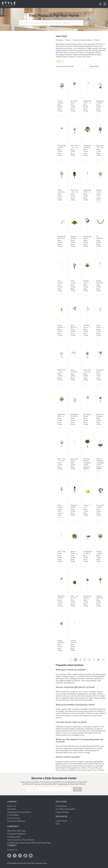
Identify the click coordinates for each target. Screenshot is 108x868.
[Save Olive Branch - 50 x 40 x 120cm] (72, 297)
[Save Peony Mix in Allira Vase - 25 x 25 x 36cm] (98, 477)
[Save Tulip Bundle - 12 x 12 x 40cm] (59, 297)
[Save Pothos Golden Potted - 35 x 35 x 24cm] (72, 208)
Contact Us (12, 850)
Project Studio (62, 812)
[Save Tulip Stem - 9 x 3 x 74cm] (98, 297)
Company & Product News (19, 812)
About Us (12, 806)
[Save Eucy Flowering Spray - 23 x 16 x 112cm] (72, 342)
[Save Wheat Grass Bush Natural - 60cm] (98, 162)
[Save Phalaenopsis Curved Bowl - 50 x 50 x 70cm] (98, 73)
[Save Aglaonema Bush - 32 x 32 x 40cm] (59, 386)
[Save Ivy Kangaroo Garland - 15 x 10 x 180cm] (98, 208)
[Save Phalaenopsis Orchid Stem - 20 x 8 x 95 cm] (59, 117)
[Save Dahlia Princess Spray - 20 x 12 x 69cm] (98, 253)
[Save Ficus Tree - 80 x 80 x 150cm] (72, 162)
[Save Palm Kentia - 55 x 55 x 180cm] (72, 253)
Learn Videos (62, 821)
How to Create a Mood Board (21, 840)
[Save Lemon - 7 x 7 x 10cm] (85, 477)
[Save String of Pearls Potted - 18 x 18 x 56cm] (72, 477)
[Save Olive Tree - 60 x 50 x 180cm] (72, 117)
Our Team (12, 809)
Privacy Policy (14, 818)
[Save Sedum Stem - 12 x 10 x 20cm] (85, 253)
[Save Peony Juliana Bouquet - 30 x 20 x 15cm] (59, 73)
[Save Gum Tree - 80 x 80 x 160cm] (85, 342)
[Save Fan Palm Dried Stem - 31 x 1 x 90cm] (72, 73)
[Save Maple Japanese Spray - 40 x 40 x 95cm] (59, 613)
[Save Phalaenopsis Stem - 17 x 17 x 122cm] (85, 73)
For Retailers (62, 806)
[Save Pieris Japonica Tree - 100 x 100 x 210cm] (59, 162)
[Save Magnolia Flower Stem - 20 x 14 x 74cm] (59, 568)
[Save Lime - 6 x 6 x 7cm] (72, 568)
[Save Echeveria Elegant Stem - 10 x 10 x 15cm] (98, 386)
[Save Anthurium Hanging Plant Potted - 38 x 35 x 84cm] (85, 117)
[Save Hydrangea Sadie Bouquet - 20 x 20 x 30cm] (85, 208)
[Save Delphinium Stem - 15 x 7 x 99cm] (85, 162)
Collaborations (14, 837)
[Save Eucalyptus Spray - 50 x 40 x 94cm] (85, 386)
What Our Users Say (16, 831)
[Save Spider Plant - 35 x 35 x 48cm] (72, 523)
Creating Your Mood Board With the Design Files (29, 843)
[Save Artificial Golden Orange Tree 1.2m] (85, 431)
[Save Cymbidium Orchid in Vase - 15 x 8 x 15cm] (72, 386)
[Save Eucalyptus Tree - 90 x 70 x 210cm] (98, 117)
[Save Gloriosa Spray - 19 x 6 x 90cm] (85, 297)
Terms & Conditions (16, 821)
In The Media (13, 815)
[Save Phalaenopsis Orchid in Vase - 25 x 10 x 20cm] (59, 208)
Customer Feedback (16, 834)
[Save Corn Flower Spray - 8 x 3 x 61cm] (59, 253)
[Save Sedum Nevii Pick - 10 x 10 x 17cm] (98, 568)
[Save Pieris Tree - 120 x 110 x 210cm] (59, 342)
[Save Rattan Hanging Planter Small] (98, 431)
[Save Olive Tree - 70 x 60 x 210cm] (59, 431)
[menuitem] (100, 4)
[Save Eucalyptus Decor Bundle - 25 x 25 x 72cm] (98, 342)
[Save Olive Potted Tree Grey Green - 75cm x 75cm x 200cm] (59, 477)
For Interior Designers (65, 809)
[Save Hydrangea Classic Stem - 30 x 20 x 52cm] (85, 568)
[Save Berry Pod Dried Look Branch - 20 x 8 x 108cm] (72, 431)
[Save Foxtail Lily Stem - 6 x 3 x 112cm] (72, 613)
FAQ (58, 824)
